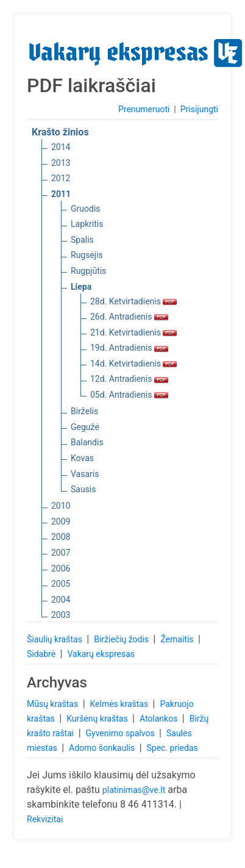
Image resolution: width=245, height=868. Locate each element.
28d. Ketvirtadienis (133, 301)
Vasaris (85, 474)
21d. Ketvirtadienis (133, 332)
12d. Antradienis (129, 379)
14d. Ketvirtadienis (133, 364)
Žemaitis (178, 639)
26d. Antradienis (129, 317)
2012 (61, 178)
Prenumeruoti (144, 109)
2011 (61, 194)
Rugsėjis (87, 255)
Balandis (87, 442)
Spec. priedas (172, 748)
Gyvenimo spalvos (122, 733)
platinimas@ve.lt (134, 790)
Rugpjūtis (88, 271)
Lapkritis (87, 224)
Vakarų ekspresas (101, 654)
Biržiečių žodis (122, 639)
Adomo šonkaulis (103, 748)
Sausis (83, 489)
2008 (61, 537)
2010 (61, 506)
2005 (61, 584)
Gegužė (85, 427)
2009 (61, 522)
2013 (61, 163)
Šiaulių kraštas (55, 639)
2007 (61, 553)
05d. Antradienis (129, 395)
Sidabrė (42, 654)
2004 (61, 600)
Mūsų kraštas (54, 704)
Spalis (82, 240)
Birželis (84, 411)
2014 (61, 147)
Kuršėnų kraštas (98, 719)
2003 (61, 615)
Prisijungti (199, 109)
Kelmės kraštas (120, 704)
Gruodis (86, 209)
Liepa (81, 287)
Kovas (82, 458)
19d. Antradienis (129, 348)
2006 (61, 569)
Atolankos (160, 719)
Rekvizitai (45, 819)
